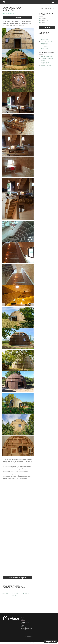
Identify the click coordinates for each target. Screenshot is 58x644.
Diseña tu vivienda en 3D (47, 41)
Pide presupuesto (51, 642)
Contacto (23, 625)
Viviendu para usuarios (26, 628)
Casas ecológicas (8, 13)
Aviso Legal (24, 627)
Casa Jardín (5, 593)
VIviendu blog (24, 630)
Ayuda (23, 624)
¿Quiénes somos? (25, 622)
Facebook (23, 618)
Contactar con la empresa (18, 578)
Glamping (26, 593)
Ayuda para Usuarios (46, 66)
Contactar (18, 18)
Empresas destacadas (47, 57)
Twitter (23, 619)
